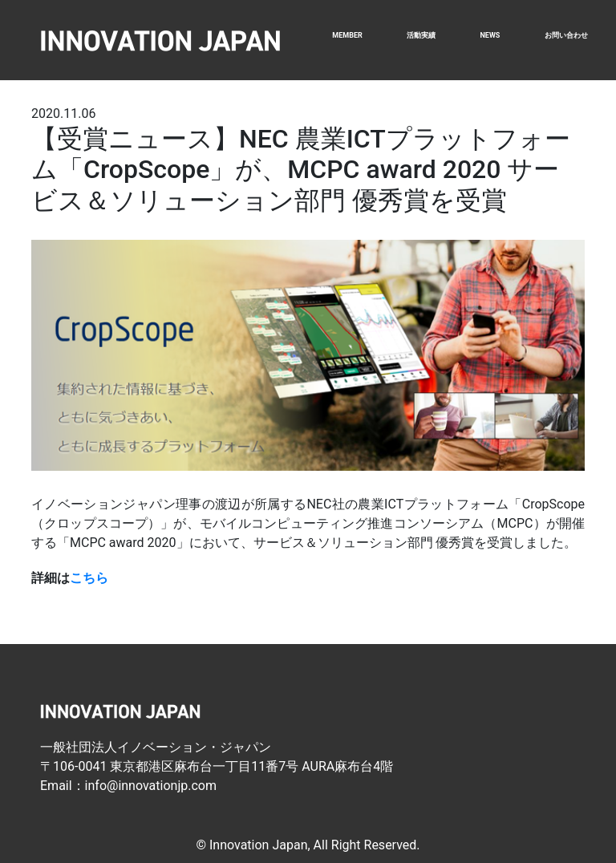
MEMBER (347, 35)
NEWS (490, 35)
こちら (89, 578)
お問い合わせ (566, 35)
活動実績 (421, 35)
